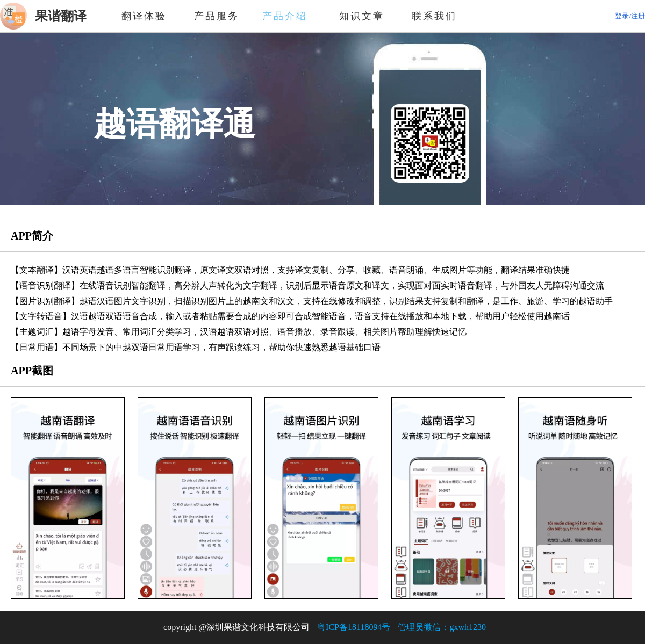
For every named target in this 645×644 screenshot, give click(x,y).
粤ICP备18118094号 (354, 627)
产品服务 (217, 16)
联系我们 (434, 16)
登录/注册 (630, 16)
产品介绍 (289, 16)
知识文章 (362, 16)
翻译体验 (144, 16)
